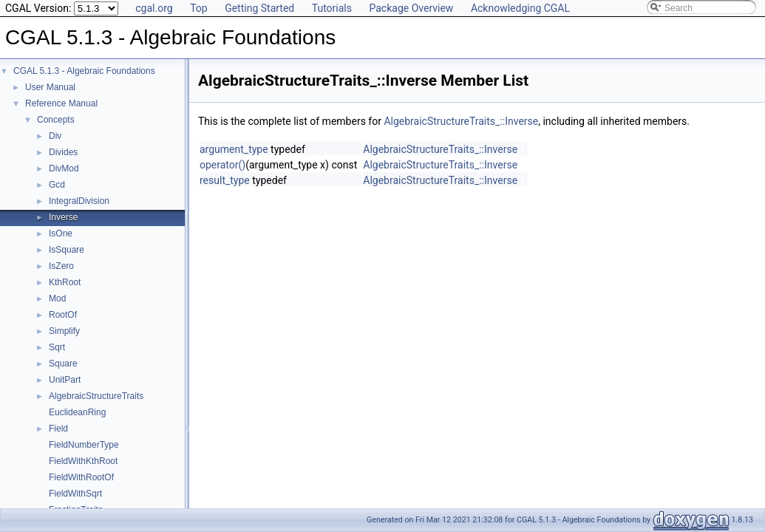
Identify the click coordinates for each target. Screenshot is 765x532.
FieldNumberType (84, 445)
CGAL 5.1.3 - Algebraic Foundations (84, 71)
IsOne (61, 233)
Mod (57, 299)
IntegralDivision (79, 201)
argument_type (234, 149)
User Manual (50, 87)
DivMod (64, 168)
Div (55, 136)
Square (63, 364)
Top (199, 8)
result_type (225, 180)
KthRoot (65, 282)
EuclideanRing (77, 412)
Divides (63, 152)
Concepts (56, 120)
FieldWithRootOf (81, 477)
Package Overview (411, 8)
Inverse (63, 217)
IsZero (61, 266)
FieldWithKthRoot (83, 461)
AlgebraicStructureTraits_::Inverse (461, 121)
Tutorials (332, 8)
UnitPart (65, 380)
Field (58, 429)
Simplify (64, 331)
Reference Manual (61, 103)
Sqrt (57, 347)
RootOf (63, 315)
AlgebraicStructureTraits (96, 396)
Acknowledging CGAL (520, 8)
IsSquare (67, 250)
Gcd (57, 185)
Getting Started (259, 8)
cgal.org (154, 8)
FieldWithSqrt (75, 494)
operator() (222, 165)
